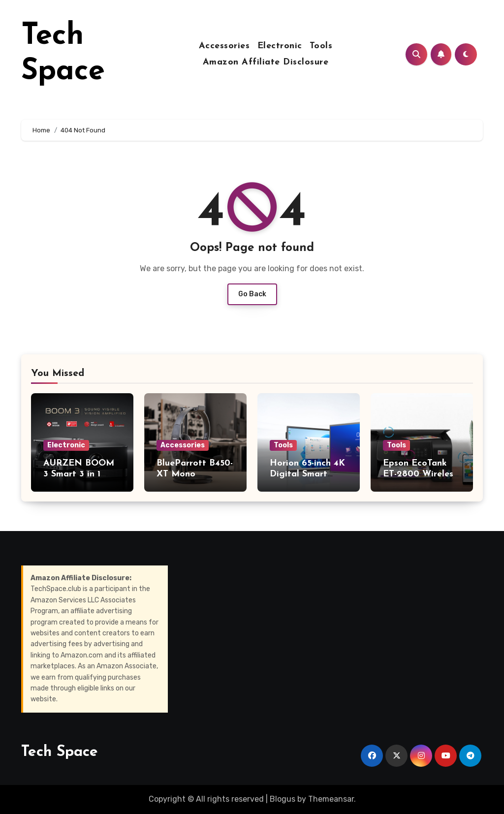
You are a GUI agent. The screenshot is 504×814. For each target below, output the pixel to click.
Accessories (224, 46)
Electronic (280, 46)
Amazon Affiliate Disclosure (266, 62)
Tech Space (60, 752)
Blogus (283, 799)
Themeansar (331, 799)
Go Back (252, 294)
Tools (321, 46)
